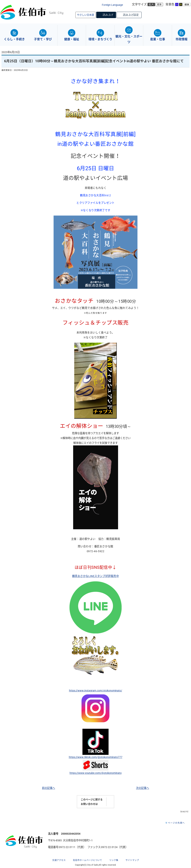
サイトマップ (132, 860)
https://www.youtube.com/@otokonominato (96, 773)
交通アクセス (59, 860)
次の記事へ (143, 788)
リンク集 (114, 860)
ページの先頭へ (176, 823)
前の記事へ (48, 788)
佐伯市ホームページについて (87, 860)
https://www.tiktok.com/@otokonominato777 (96, 757)
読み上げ (108, 15)
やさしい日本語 (86, 15)
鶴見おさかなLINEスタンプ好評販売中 (96, 576)
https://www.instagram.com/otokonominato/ (96, 691)
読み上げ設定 (131, 15)
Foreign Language (112, 5)
